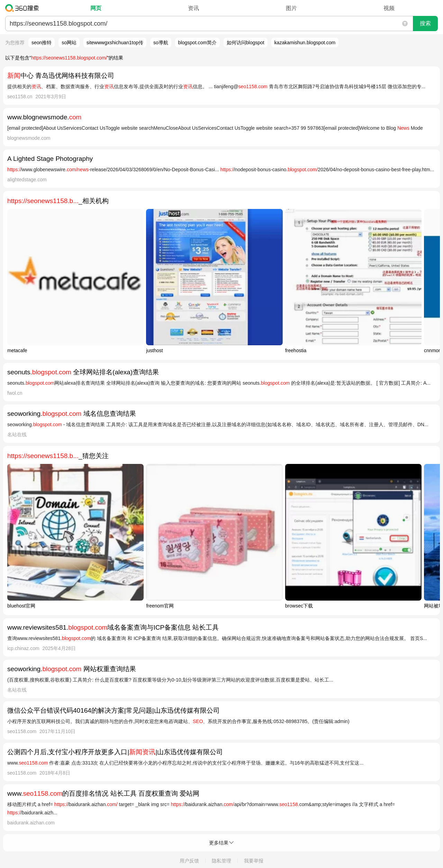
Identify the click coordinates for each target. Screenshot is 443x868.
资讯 (193, 8)
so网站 (69, 43)
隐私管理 (221, 861)
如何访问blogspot (246, 43)
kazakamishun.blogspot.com (305, 43)
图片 (291, 8)
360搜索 (24, 8)
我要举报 (254, 861)
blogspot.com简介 (197, 43)
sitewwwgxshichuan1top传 (115, 43)
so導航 (161, 43)
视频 (389, 8)
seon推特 (42, 43)
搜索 (425, 23)
